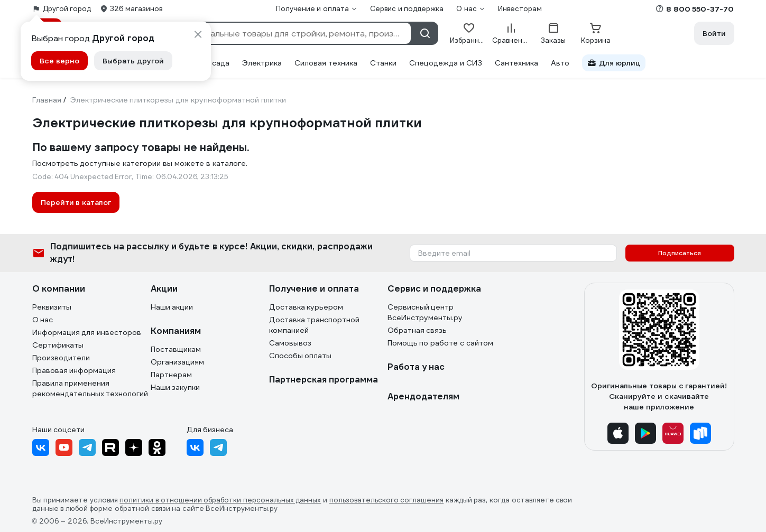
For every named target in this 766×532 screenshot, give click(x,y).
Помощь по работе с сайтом (441, 343)
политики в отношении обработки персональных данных (220, 500)
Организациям (177, 362)
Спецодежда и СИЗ (446, 63)
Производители (61, 358)
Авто (560, 63)
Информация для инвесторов (87, 332)
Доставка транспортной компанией (315, 325)
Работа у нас (416, 367)
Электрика (262, 63)
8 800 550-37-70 (700, 9)
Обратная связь (417, 330)
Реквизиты (52, 307)
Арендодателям (423, 396)
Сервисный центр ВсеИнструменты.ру (425, 312)
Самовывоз (290, 343)
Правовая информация (74, 370)
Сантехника (516, 63)
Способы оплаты (301, 356)
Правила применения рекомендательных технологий (90, 388)
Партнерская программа (324, 380)
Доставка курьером (306, 307)
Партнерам (171, 375)
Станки (383, 63)
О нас (43, 320)
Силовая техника (326, 63)
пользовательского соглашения (387, 500)
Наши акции (172, 307)
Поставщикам (176, 349)
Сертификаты (58, 345)
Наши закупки (176, 387)
